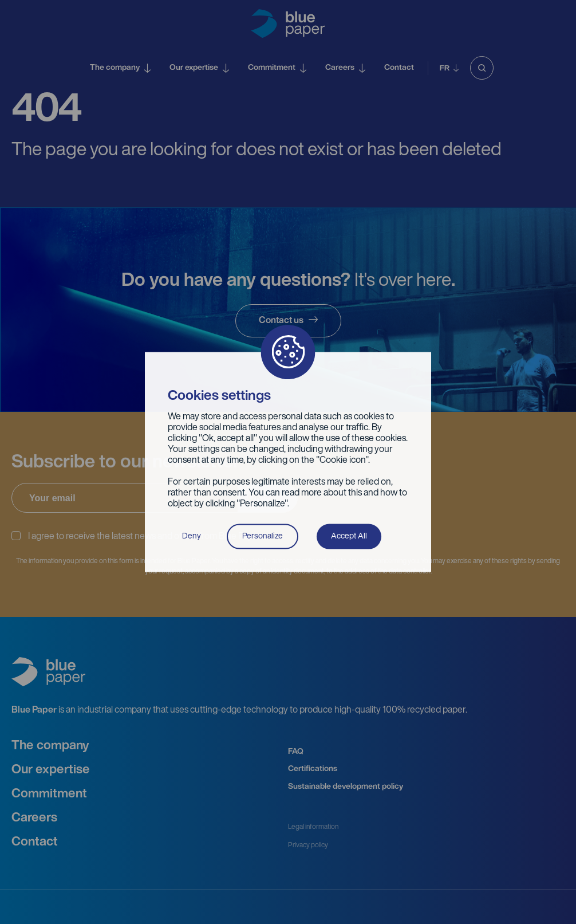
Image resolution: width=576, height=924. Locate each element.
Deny (192, 536)
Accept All (349, 536)
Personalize (263, 536)
